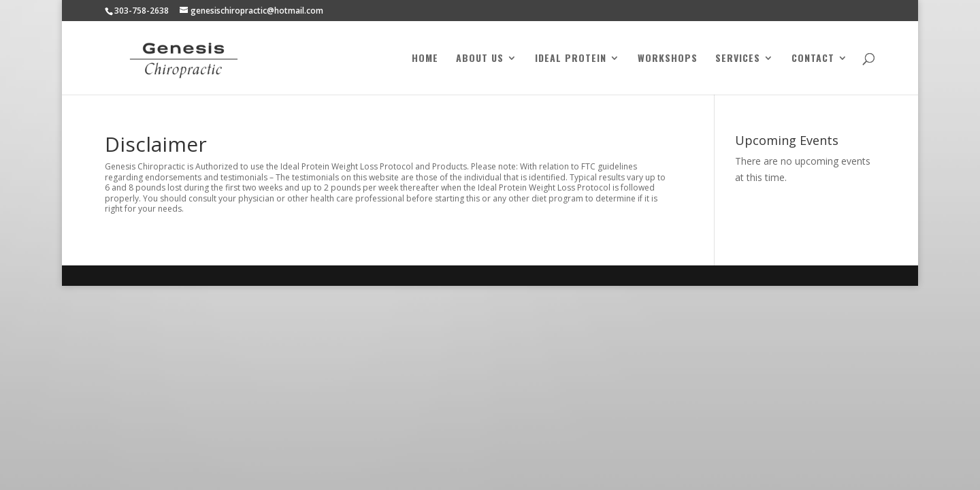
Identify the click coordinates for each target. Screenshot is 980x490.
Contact (813, 59)
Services (738, 59)
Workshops (668, 59)
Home (425, 59)
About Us (480, 59)
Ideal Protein (571, 59)
